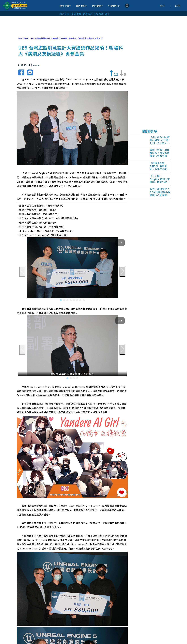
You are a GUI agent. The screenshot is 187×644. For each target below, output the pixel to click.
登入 (163, 6)
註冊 (178, 6)
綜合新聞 (64, 14)
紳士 (108, 14)
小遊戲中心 (114, 6)
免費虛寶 (76, 14)
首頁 (20, 38)
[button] (61, 300)
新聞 (26, 38)
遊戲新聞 (65, 6)
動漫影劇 (87, 14)
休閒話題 (97, 6)
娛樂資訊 (81, 6)
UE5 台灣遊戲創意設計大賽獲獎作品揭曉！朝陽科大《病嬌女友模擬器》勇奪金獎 (67, 38)
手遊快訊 (99, 14)
